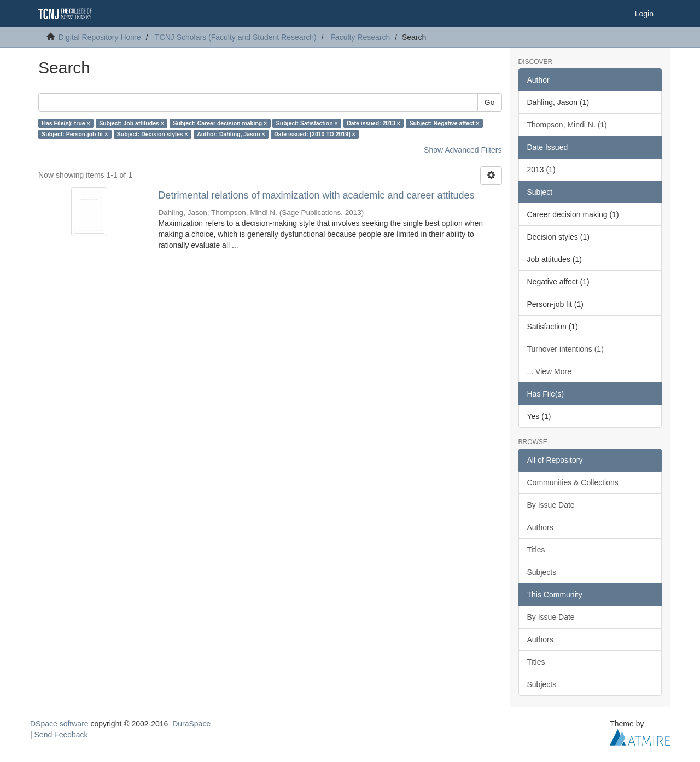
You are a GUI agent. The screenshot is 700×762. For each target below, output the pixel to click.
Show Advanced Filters (463, 150)
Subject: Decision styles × (153, 134)
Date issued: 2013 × (374, 123)
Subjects (542, 572)
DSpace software (59, 724)
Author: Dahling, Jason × (231, 134)
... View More (549, 371)
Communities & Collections (573, 482)
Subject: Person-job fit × (75, 134)
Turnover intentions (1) (565, 349)
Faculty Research (360, 37)
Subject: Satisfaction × (307, 123)
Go (490, 102)
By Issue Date (551, 505)
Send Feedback (61, 735)
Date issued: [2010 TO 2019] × (314, 134)
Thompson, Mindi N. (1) (567, 125)
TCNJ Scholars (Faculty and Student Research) (236, 37)
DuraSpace (191, 724)
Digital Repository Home (100, 37)
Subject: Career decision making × (220, 123)
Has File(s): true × (66, 123)
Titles (536, 550)
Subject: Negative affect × (444, 123)
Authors (540, 527)
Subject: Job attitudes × (132, 123)
